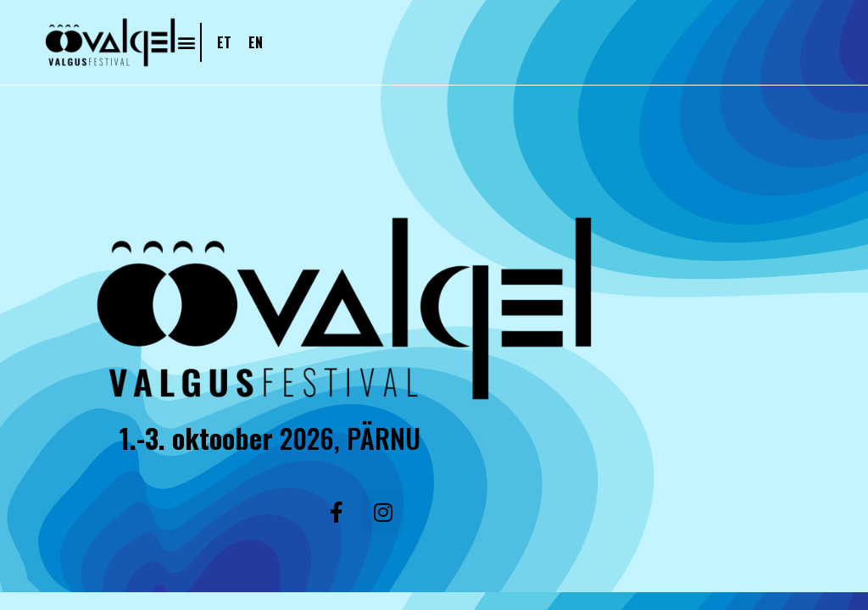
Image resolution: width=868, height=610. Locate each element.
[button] (186, 42)
